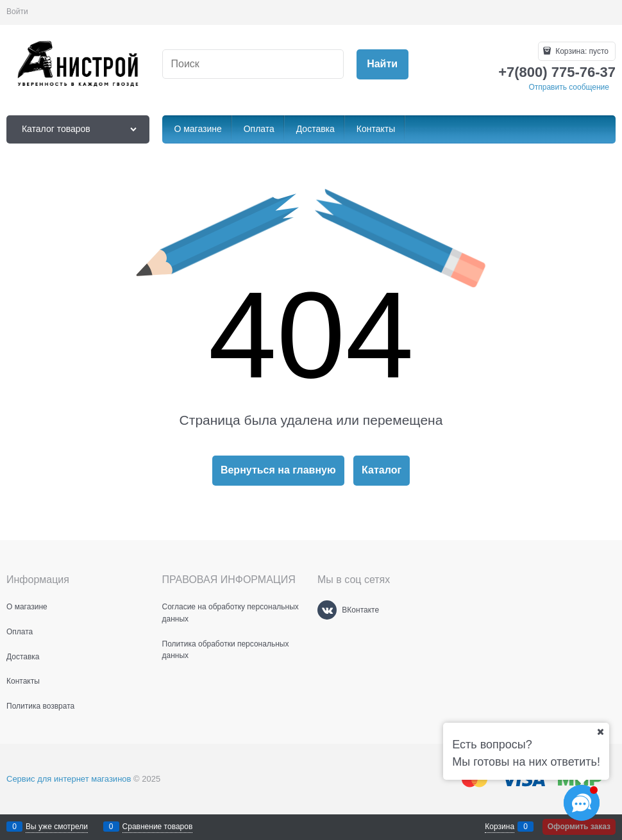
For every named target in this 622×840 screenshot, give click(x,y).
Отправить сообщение (569, 87)
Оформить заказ (579, 827)
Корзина (500, 827)
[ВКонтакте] (327, 610)
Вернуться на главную (278, 470)
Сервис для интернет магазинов (69, 779)
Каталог (382, 470)
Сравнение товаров (158, 827)
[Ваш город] (600, 732)
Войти (17, 12)
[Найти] (382, 64)
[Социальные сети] (582, 803)
